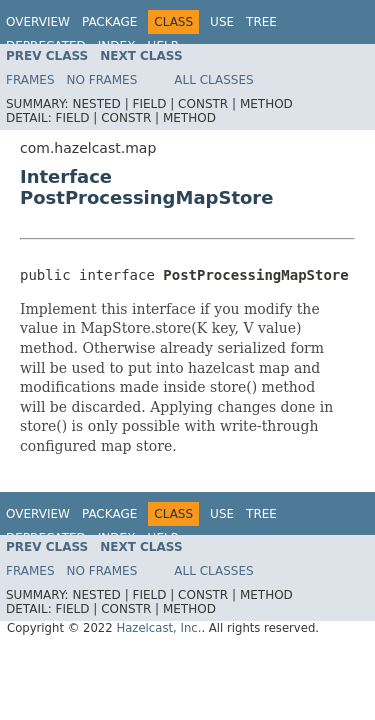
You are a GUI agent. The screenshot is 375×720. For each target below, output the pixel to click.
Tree (261, 22)
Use (222, 22)
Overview (38, 22)
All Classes (213, 80)
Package (109, 22)
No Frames (102, 80)
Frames (30, 80)
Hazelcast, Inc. (158, 628)
